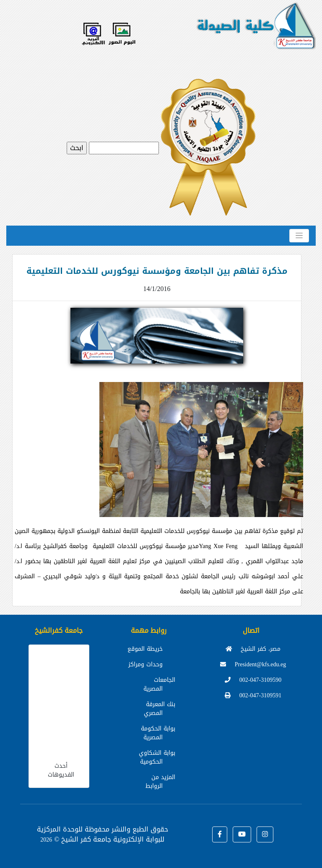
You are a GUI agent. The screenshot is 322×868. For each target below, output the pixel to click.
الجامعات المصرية (159, 684)
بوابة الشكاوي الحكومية (157, 757)
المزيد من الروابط (160, 782)
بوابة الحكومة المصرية (158, 733)
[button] (220, 834)
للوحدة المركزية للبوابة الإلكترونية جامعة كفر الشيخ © (101, 834)
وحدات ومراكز (145, 664)
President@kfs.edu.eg (253, 664)
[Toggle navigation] (299, 236)
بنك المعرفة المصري (160, 709)
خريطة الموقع (145, 649)
